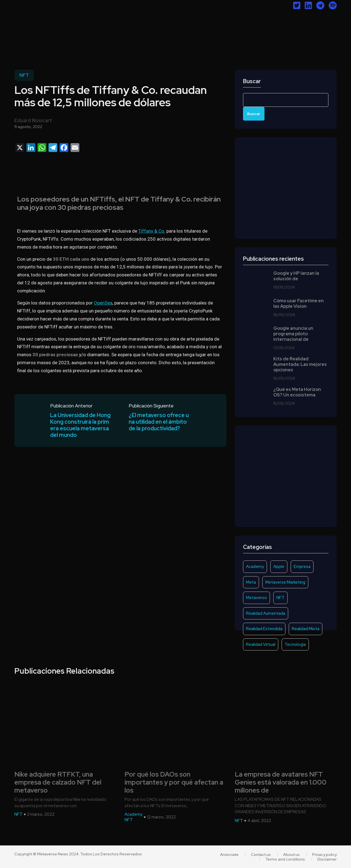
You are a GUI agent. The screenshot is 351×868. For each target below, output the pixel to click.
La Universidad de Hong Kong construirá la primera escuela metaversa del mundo (80, 425)
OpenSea (103, 303)
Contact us (261, 855)
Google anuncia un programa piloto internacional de (293, 334)
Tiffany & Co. (152, 231)
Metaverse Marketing (285, 582)
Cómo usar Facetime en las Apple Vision (299, 304)
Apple (279, 567)
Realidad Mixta (306, 629)
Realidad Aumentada (266, 613)
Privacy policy (324, 855)
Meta (251, 582)
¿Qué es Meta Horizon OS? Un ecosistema (297, 392)
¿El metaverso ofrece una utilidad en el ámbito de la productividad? (159, 422)
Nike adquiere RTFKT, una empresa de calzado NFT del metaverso (58, 782)
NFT (24, 75)
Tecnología (295, 644)
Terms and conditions (285, 859)
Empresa (302, 567)
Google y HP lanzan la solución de (296, 276)
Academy (255, 567)
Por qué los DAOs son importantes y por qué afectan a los (174, 782)
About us (291, 855)
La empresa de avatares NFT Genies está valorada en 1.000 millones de (281, 782)
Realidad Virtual (261, 644)
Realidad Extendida (264, 629)
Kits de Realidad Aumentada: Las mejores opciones (300, 364)
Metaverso (256, 598)
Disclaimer (327, 859)
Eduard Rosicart (33, 120)
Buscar (252, 81)
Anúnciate (229, 855)
